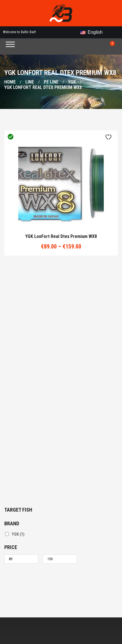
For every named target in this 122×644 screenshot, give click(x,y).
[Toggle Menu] (10, 44)
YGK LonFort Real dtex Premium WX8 (61, 236)
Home (10, 82)
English (91, 32)
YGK (72, 82)
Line (30, 82)
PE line (51, 82)
